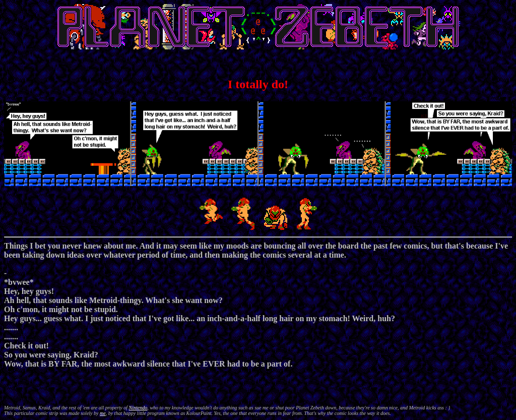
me (103, 413)
